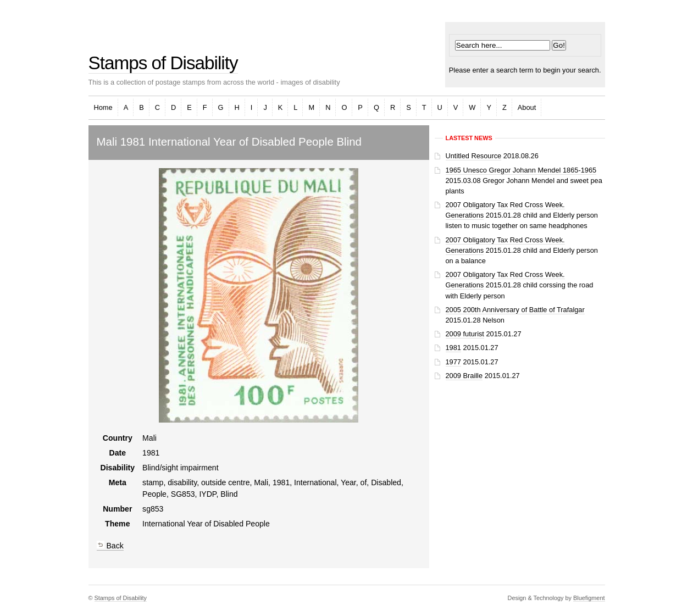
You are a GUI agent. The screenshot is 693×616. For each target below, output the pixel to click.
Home (103, 107)
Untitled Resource (474, 156)
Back (110, 546)
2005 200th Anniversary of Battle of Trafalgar (515, 310)
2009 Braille (464, 376)
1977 (453, 362)
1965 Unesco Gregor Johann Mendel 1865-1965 (521, 170)
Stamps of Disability (163, 63)
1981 (453, 348)
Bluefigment (589, 598)
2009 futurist (465, 334)
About (527, 107)
